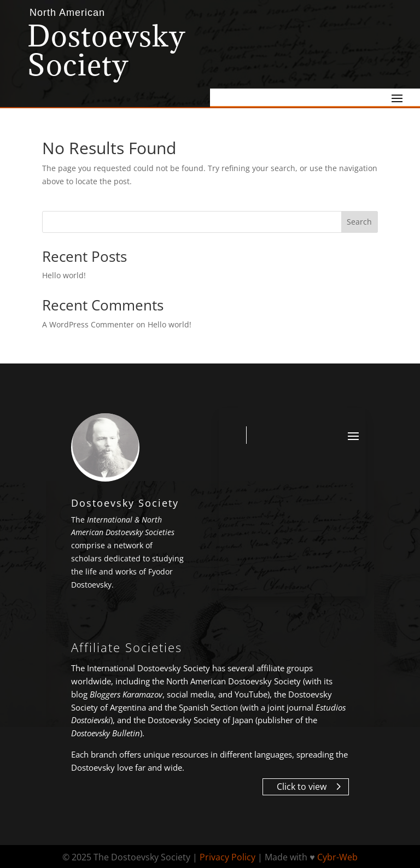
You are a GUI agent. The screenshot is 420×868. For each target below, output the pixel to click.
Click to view (302, 787)
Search (359, 222)
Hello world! (64, 275)
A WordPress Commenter (88, 324)
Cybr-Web (337, 857)
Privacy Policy (227, 857)
